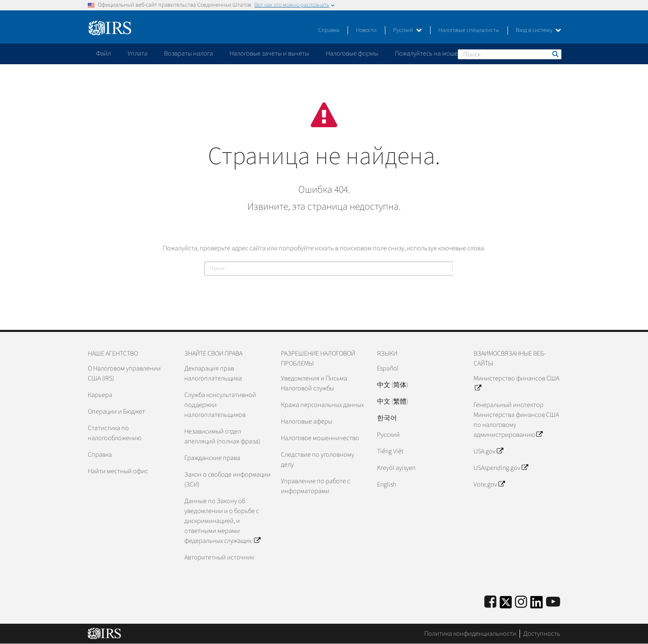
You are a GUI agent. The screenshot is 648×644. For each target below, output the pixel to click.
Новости (366, 30)
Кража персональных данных (322, 405)
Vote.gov (489, 484)
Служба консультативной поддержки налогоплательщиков (220, 405)
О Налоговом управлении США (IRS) (124, 373)
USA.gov (488, 451)
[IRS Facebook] (490, 602)
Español (388, 368)
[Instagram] (521, 602)
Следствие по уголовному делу (318, 460)
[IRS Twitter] (506, 605)
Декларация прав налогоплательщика (213, 373)
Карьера (100, 395)
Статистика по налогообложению (115, 433)
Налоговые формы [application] (352, 53)
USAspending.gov (501, 468)
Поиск (555, 54)
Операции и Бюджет (116, 412)
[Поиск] (510, 54)
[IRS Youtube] (553, 602)
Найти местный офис (118, 471)
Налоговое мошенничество (320, 438)
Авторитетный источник (219, 557)
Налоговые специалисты (469, 30)
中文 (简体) (393, 385)
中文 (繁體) (393, 402)
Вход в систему (538, 30)
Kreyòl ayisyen (396, 468)
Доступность (542, 634)
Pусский (388, 435)
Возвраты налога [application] (189, 53)
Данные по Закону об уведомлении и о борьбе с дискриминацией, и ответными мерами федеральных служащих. (222, 521)
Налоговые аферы (307, 421)
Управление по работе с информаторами (316, 486)
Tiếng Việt (390, 451)
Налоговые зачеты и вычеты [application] (269, 53)
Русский (407, 30)
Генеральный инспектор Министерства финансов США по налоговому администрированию (516, 420)
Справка (329, 30)
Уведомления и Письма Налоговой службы (314, 383)
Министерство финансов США (516, 383)
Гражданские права (212, 458)
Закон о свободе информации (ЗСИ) (227, 479)
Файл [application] (104, 53)
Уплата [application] (138, 53)
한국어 (387, 418)
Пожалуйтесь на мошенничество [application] (442, 53)
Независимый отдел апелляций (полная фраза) (222, 436)
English (387, 484)
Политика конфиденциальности (470, 634)
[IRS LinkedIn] (537, 605)
